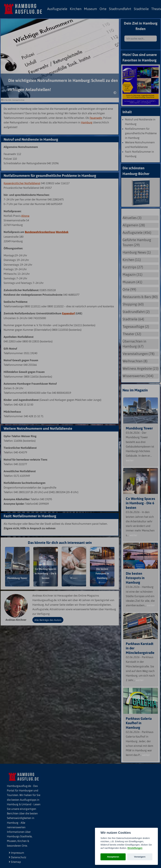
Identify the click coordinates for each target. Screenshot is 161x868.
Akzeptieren (113, 857)
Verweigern (140, 857)
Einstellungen (135, 848)
